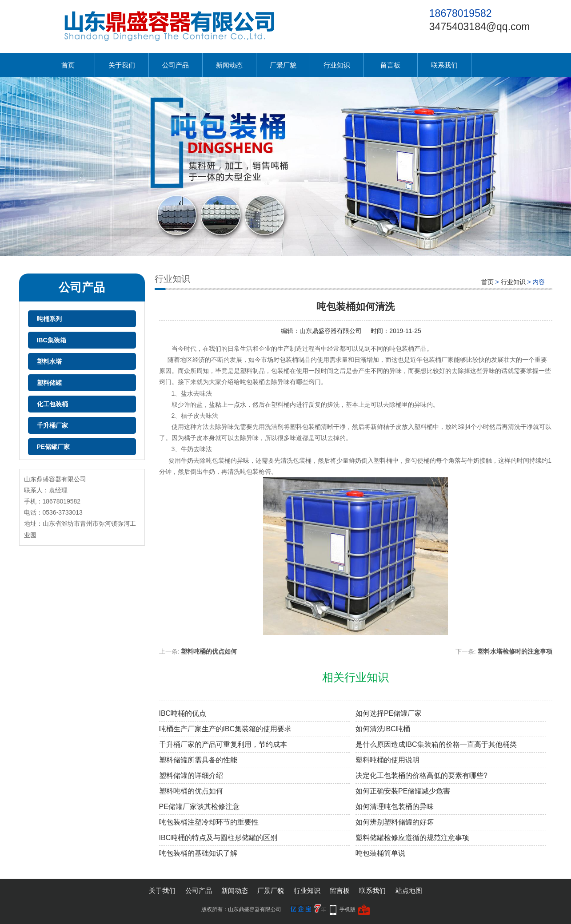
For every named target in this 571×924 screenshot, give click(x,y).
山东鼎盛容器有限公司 (331, 331)
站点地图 (409, 890)
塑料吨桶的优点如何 (209, 651)
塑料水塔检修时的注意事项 (515, 651)
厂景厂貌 (283, 65)
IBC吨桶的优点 (183, 713)
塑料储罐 (49, 383)
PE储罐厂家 (54, 447)
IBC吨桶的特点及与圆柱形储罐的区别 (218, 838)
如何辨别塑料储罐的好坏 (395, 822)
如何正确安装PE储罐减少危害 (403, 791)
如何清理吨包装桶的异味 (395, 807)
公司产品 (176, 65)
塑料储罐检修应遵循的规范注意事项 (412, 838)
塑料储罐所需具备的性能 (198, 760)
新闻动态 (229, 65)
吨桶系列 (49, 319)
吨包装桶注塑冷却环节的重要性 (209, 822)
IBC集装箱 (52, 340)
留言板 (390, 65)
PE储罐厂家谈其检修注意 (199, 807)
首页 (68, 65)
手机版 (347, 909)
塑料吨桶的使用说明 (387, 760)
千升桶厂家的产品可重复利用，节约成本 (223, 744)
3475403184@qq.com (480, 27)
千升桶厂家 (52, 425)
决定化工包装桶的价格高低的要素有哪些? (421, 775)
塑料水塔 (49, 361)
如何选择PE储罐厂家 (389, 713)
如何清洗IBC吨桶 (383, 729)
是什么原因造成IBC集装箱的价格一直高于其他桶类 (436, 744)
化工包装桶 (52, 404)
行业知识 (337, 65)
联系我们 (444, 65)
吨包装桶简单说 (380, 853)
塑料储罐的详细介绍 (191, 775)
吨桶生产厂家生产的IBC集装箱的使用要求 (226, 729)
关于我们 (122, 65)
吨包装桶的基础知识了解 (198, 853)
